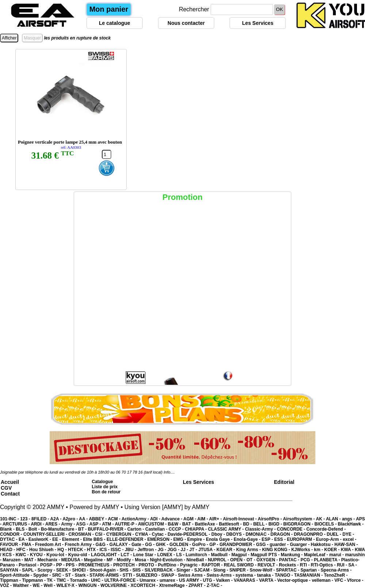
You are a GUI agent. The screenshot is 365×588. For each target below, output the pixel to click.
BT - (83, 529)
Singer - (185, 570)
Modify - (126, 560)
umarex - (169, 580)
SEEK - (64, 570)
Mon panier (109, 9)
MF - (112, 560)
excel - (349, 539)
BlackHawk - (351, 524)
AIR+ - (216, 519)
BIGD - (276, 524)
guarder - (280, 545)
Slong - (222, 570)
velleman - (323, 580)
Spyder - (43, 575)
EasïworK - (40, 539)
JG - (163, 550)
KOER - (332, 550)
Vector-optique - (294, 580)
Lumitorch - (198, 555)
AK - (321, 519)
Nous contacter (186, 23)
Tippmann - (34, 580)
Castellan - (157, 529)
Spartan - (310, 570)
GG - (151, 545)
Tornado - (81, 580)
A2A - (57, 519)
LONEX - (167, 555)
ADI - (156, 519)
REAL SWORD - (241, 565)
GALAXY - (120, 545)
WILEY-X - (68, 585)
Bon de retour (106, 492)
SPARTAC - (288, 570)
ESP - (268, 539)
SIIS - (139, 570)
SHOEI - (81, 570)
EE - (57, 539)
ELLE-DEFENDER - (127, 539)
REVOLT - (268, 565)
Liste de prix (105, 487)
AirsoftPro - (270, 519)
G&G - (103, 545)
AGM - (190, 519)
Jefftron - (148, 550)
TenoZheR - (336, 575)
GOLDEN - (181, 545)
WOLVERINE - (115, 585)
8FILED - (41, 519)
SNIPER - (240, 570)
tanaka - (266, 575)
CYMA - (143, 534)
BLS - (22, 529)
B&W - (175, 524)
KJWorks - (303, 550)
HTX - (93, 550)
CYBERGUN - (121, 534)
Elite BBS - (95, 539)
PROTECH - (126, 565)
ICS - (105, 550)
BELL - (261, 524)
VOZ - (6, 585)
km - (319, 550)
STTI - (129, 575)
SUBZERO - (148, 575)
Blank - (8, 529)
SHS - (126, 570)
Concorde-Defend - (326, 529)
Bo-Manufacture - (59, 529)
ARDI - (38, 524)
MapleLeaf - (317, 555)
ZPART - (198, 585)
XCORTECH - (145, 585)
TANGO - (285, 575)
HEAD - (8, 550)
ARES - (53, 524)
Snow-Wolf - (263, 570)
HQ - (63, 550)
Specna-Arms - (336, 570)
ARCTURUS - (17, 524)
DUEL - (335, 534)
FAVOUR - (11, 545)
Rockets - (289, 565)
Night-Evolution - (168, 560)
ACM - (115, 519)
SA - (353, 565)
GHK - (163, 545)
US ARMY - (191, 580)
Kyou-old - (80, 555)
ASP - (96, 524)
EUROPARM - (301, 539)
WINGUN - (90, 585)
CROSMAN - (82, 534)
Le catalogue (115, 23)
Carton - (136, 529)
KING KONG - (277, 550)
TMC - (63, 580)
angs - (349, 519)
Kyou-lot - (57, 555)
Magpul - (241, 555)
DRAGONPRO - (310, 534)
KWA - (348, 550)
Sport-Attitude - (17, 575)
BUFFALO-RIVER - (108, 529)
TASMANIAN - (309, 575)
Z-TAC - (214, 585)
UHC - (98, 580)
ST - (70, 575)
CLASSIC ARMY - (226, 529)
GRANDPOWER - (238, 545)
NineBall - (197, 560)
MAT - (31, 560)
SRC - (59, 575)
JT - (194, 550)
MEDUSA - (73, 560)
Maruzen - (13, 560)
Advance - (172, 519)
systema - (246, 575)
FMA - (28, 545)
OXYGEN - (268, 560)
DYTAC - (9, 539)
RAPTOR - (213, 565)
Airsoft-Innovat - (241, 519)
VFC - (341, 580)
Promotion (182, 197)
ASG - (82, 524)
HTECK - (77, 550)
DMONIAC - (258, 534)
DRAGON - (282, 534)
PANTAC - (290, 560)
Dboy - (219, 534)
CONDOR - (12, 534)
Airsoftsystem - (299, 519)
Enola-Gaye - (248, 539)
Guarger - (300, 545)
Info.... (169, 472)
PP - (61, 565)
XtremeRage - (174, 585)
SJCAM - (204, 570)
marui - (337, 555)
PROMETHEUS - (96, 565)
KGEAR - (226, 550)
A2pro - (71, 519)
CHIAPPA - (197, 529)
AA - (84, 519)
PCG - (307, 560)
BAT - (188, 524)
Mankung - (292, 555)
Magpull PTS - (266, 555)
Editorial (284, 482)
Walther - (23, 585)
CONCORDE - (292, 529)
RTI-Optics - (324, 565)
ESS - (281, 539)
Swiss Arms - (192, 575)
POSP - (48, 565)
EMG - (180, 539)
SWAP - (170, 575)
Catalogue (103, 482)
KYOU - (38, 555)
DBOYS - (236, 534)
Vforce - (355, 580)
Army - (69, 524)
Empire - (197, 539)
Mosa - (142, 560)
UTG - (210, 580)
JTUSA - (207, 550)
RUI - (343, 565)
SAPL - (30, 570)
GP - (215, 545)
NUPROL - (219, 560)
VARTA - (268, 580)
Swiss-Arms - (221, 575)
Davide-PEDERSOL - (189, 534)
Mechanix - (49, 560)
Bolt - (35, 529)
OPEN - (239, 560)
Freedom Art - (50, 545)
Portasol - (29, 565)
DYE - (348, 534)
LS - (181, 555)
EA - (24, 539)
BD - (248, 524)
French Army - (80, 545)
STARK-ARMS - (106, 575)
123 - (26, 519)
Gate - (138, 545)
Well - (50, 585)
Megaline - (95, 560)
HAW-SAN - (346, 545)
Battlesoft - (231, 524)
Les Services (258, 23)
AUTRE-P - (126, 524)
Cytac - (160, 534)
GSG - (263, 545)
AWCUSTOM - (153, 524)
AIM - (203, 519)
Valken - (225, 580)
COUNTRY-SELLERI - (46, 534)
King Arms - (249, 550)
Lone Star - (145, 555)
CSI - (101, 534)
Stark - (82, 575)
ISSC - (118, 550)
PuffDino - (169, 565)
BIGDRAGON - (299, 524)
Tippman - (11, 580)
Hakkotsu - (322, 545)
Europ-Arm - (329, 539)
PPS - (72, 565)
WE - (38, 585)
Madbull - (221, 555)
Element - (72, 539)
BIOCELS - (326, 524)
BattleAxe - (207, 524)
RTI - (306, 565)
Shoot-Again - (104, 570)
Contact (10, 494)
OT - (251, 560)
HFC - (23, 550)
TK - (52, 580)
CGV (6, 488)
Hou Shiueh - (43, 550)
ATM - (108, 524)
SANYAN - (11, 570)
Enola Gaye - (220, 539)
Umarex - (149, 580)
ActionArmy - (136, 519)
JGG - (174, 550)
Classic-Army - (261, 529)
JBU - (131, 550)
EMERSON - (160, 539)
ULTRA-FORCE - (122, 580)
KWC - (23, 555)
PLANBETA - (328, 560)
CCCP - (177, 529)
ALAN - (334, 519)
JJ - (185, 550)
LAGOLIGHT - (106, 555)
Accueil (10, 482)
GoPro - (201, 545)
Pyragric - (191, 565)
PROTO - (148, 565)
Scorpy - (47, 570)
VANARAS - (247, 580)
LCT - (127, 555)
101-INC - (10, 519)
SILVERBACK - (161, 570)
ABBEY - (98, 519)
